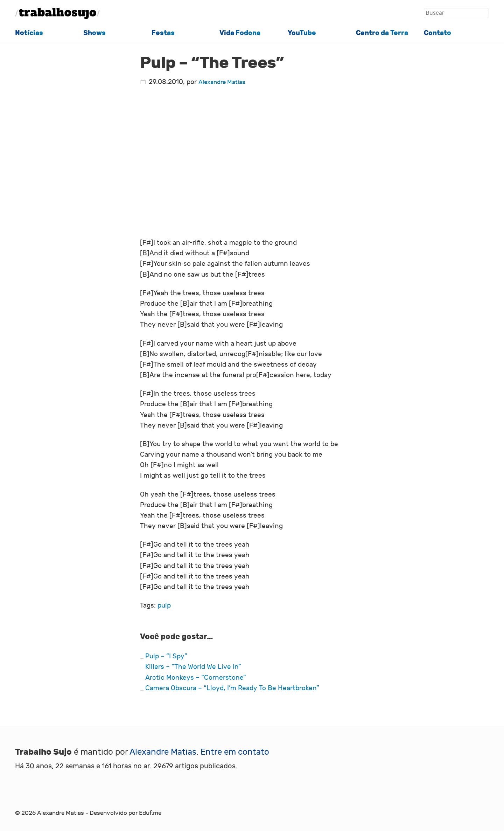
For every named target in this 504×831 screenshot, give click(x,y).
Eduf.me (150, 813)
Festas (163, 33)
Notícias (29, 33)
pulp (164, 605)
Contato (437, 33)
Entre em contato (235, 752)
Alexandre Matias (222, 82)
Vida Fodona (240, 33)
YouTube (302, 33)
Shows (94, 33)
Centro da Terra (382, 33)
